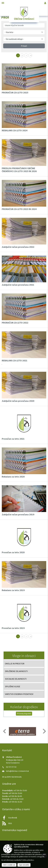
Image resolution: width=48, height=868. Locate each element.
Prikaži (24, 46)
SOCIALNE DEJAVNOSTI (16, 679)
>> (31, 56)
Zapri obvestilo (24, 865)
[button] (4, 731)
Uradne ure (9, 784)
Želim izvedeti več (9, 865)
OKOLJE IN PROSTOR (15, 664)
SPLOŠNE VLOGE (13, 686)
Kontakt (7, 750)
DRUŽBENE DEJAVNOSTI (16, 671)
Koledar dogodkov (24, 707)
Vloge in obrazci (24, 656)
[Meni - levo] (3, 3)
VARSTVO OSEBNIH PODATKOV (19, 694)
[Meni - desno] (45, 3)
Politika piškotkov (28, 860)
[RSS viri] (24, 823)
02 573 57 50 (11, 767)
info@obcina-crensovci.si (17, 771)
